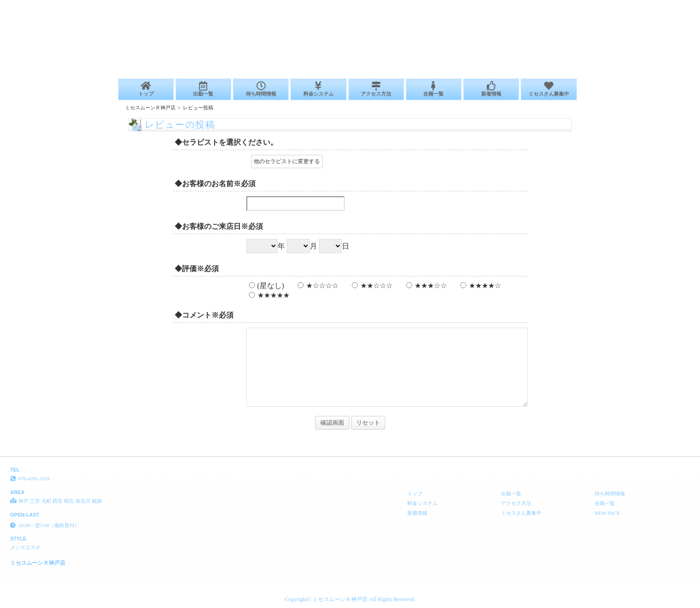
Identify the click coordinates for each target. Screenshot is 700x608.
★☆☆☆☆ (317, 286)
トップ (146, 89)
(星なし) (265, 286)
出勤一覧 (203, 89)
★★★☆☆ (425, 286)
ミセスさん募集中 (549, 89)
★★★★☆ (479, 286)
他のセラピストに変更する (287, 161)
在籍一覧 (434, 89)
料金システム (318, 89)
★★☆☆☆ (371, 286)
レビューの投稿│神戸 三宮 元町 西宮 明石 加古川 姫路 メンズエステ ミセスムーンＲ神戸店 (588, 4)
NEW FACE (607, 513)
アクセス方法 (376, 89)
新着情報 (491, 89)
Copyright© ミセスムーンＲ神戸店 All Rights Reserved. (350, 599)
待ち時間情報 (261, 89)
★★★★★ (268, 295)
